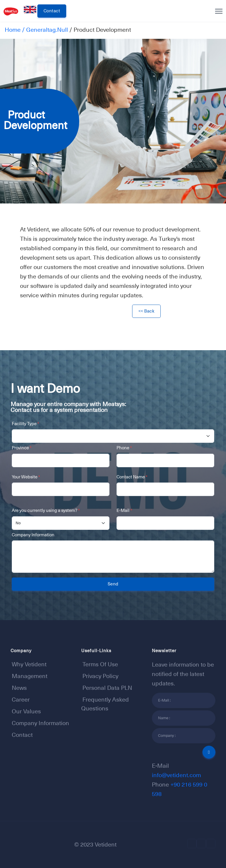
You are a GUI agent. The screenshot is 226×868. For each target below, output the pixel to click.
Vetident (106, 844)
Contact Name (132, 477)
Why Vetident (29, 664)
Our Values (26, 711)
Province (22, 448)
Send (113, 584)
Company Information (33, 535)
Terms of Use (100, 664)
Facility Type (25, 424)
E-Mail (124, 510)
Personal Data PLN (107, 688)
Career (21, 700)
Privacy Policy (100, 676)
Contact (52, 11)
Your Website (26, 477)
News (19, 688)
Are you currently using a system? (46, 510)
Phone (124, 448)
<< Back (147, 311)
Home (13, 30)
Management (30, 676)
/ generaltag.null (44, 30)
